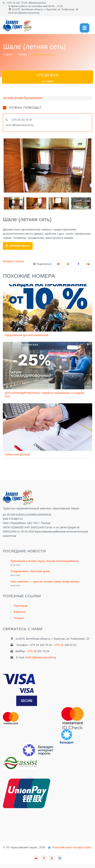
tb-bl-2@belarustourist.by (20, 125)
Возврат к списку (13, 261)
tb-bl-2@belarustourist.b (25, 13)
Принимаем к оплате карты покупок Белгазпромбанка (44, 561)
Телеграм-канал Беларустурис (71, 847)
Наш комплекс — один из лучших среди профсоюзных (45, 582)
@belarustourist (37, 3)
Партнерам (21, 606)
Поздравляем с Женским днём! (30, 571)
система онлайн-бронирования (23, 98)
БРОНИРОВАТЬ (18, 246)
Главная (8, 55)
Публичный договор (17, 454)
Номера (22, 55)
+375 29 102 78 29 (17, 3)
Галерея (19, 618)
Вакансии (19, 612)
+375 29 (59, 645)
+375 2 (31, 651)
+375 (14, 120)
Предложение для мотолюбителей (27, 335)
